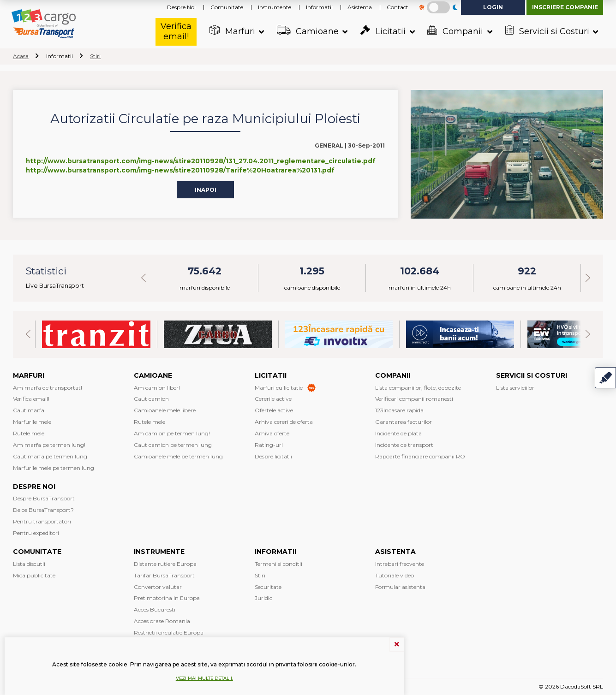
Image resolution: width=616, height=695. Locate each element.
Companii (455, 31)
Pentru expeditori (36, 533)
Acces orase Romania (162, 621)
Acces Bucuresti (155, 609)
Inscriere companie (565, 7)
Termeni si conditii (278, 564)
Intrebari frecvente (400, 564)
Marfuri (232, 31)
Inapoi (206, 189)
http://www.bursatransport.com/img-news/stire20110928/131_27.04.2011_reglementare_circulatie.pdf (201, 161)
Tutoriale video (395, 575)
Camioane (308, 31)
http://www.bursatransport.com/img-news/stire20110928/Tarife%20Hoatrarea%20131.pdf (180, 170)
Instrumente (275, 7)
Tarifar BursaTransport (164, 575)
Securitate (268, 587)
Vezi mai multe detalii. (204, 678)
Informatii (319, 7)
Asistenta (360, 7)
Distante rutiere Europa (165, 564)
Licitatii (383, 31)
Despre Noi (181, 7)
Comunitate (227, 7)
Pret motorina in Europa (167, 598)
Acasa (21, 56)
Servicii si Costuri (547, 31)
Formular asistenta (400, 587)
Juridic (263, 598)
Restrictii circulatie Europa (169, 633)
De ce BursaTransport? (43, 510)
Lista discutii (29, 564)
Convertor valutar (158, 587)
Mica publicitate (34, 575)
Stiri (95, 56)
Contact (398, 7)
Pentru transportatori (42, 521)
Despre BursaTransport (44, 498)
